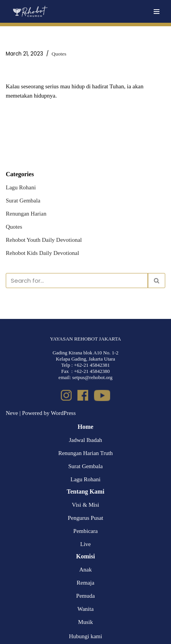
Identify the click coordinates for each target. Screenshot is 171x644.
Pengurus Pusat (85, 518)
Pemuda (85, 596)
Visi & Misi (86, 505)
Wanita (85, 609)
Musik (85, 622)
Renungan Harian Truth (85, 453)
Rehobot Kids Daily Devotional (42, 253)
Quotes (59, 54)
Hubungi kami (85, 636)
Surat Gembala (23, 201)
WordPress (63, 413)
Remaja (85, 583)
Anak (86, 570)
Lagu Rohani (21, 187)
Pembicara (85, 531)
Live (85, 544)
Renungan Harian (26, 214)
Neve (12, 413)
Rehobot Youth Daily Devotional (44, 240)
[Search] (77, 281)
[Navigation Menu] (157, 12)
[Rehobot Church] (30, 11)
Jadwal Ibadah (85, 440)
